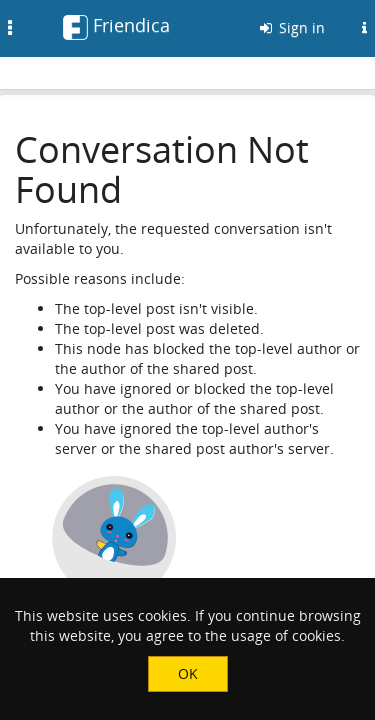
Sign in (291, 27)
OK (188, 673)
